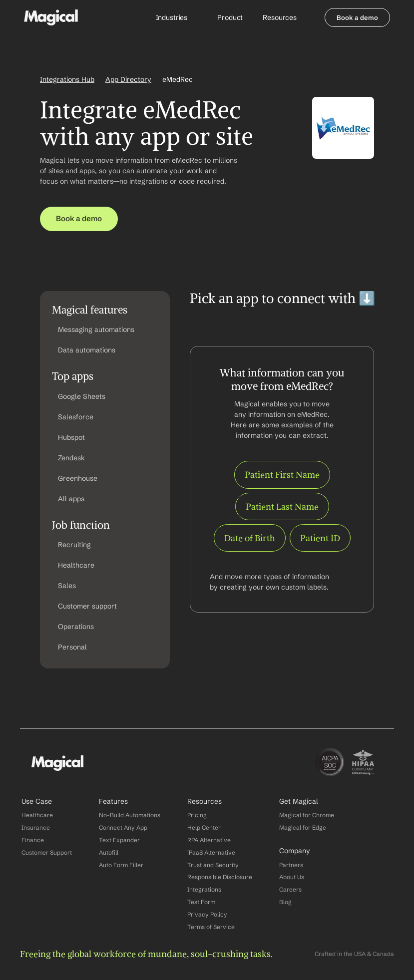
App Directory (128, 79)
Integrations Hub (67, 79)
